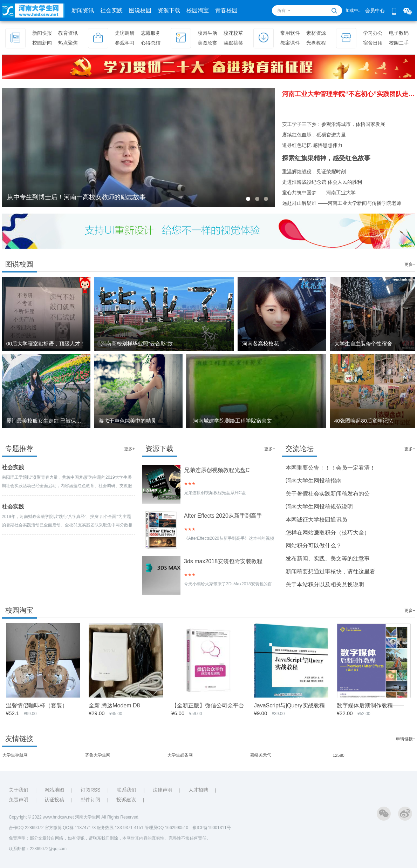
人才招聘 (198, 790)
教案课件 (290, 43)
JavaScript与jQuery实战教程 (289, 705)
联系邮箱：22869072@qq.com (38, 849)
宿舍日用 (373, 43)
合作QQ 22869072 (27, 828)
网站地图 (54, 790)
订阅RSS (91, 790)
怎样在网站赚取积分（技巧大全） (328, 533)
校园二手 (399, 43)
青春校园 (226, 10)
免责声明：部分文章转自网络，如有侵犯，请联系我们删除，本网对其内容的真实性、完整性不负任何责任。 (110, 838)
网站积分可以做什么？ (314, 546)
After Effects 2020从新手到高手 (223, 516)
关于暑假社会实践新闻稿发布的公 (328, 494)
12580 (338, 755)
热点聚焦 (68, 43)
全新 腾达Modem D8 (114, 705)
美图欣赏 (207, 43)
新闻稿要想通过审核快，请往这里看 (330, 571)
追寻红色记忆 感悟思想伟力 (312, 145)
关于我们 (19, 790)
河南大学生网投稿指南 (314, 481)
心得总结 (151, 43)
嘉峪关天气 (261, 755)
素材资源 (316, 33)
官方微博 (53, 828)
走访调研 (125, 33)
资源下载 (169, 10)
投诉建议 (126, 800)
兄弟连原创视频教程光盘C (217, 470)
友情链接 (19, 739)
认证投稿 (54, 800)
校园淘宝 (198, 10)
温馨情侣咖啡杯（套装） (37, 705)
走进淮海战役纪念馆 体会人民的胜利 (322, 182)
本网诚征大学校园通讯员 (316, 520)
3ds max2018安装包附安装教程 (223, 561)
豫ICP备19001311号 (211, 828)
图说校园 (140, 10)
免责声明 (19, 800)
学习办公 (373, 33)
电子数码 (399, 33)
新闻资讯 (83, 10)
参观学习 (125, 43)
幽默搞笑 (233, 43)
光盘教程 (316, 43)
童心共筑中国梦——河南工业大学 (319, 193)
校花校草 (233, 33)
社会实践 (111, 10)
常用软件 (290, 33)
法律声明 (163, 790)
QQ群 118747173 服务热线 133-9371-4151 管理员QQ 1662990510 (128, 828)
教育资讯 (68, 33)
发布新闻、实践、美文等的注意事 (328, 559)
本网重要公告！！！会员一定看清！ (330, 468)
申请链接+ (406, 739)
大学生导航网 (15, 755)
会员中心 (375, 11)
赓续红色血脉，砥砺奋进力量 (314, 135)
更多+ (410, 264)
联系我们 (127, 790)
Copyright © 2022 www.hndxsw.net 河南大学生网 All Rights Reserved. (74, 817)
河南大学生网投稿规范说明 (319, 507)
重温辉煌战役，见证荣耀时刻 (314, 171)
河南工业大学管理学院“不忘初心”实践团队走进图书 (349, 94)
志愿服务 (151, 33)
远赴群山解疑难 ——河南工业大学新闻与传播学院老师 (342, 203)
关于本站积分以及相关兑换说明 (325, 584)
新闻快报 (42, 33)
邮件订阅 (90, 800)
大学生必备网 (180, 755)
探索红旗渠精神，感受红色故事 (326, 158)
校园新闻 (42, 43)
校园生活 (207, 33)
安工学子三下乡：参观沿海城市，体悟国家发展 (334, 124)
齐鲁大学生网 (98, 755)
